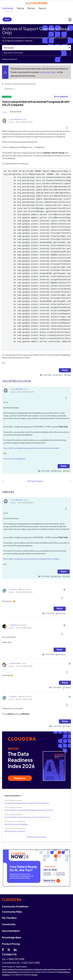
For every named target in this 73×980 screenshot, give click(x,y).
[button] (67, 127)
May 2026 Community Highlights (16, 824)
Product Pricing (11, 944)
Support (42, 8)
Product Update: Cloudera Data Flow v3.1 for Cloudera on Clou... (28, 817)
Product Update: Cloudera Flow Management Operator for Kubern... (29, 810)
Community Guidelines (15, 906)
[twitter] (9, 950)
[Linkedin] (15, 950)
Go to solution (61, 96)
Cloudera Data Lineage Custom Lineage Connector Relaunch (27, 803)
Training (20, 8)
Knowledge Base (11, 937)
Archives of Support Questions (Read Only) (20, 84)
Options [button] (8, 89)
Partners (31, 8)
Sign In (7, 19)
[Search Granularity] (36, 48)
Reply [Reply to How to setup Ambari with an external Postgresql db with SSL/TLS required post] (65, 370)
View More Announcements (36, 837)
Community (7, 8)
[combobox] (36, 53)
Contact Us (9, 954)
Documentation (11, 931)
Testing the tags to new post (15, 831)
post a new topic (48, 72)
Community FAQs (12, 912)
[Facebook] (3, 950)
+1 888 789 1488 (15, 959)
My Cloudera (9, 918)
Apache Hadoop (13, 972)
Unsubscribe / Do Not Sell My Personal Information (50, 969)
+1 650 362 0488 (30, 963)
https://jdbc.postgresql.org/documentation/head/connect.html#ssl (31, 448)
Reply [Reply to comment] (64, 466)
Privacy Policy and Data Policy (24, 969)
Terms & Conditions (8, 969)
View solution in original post (14, 459)
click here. (34, 975)
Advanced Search (10, 59)
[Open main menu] (70, 20)
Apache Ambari (16, 112)
